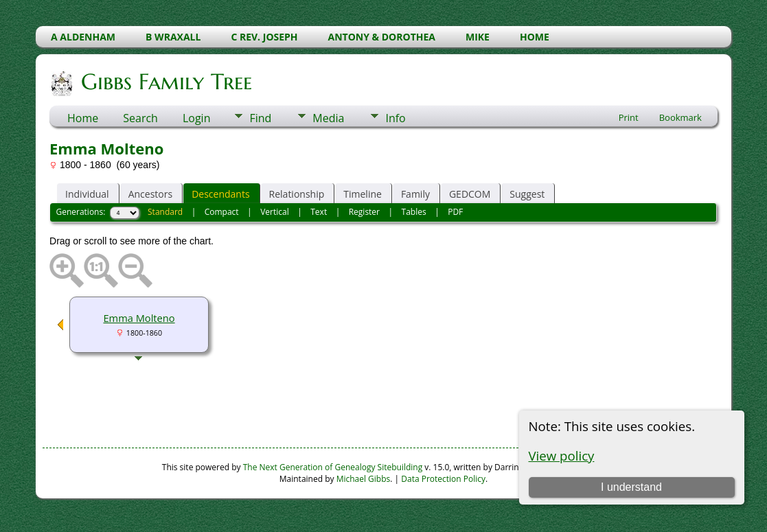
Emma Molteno (139, 318)
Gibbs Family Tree (165, 82)
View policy (562, 455)
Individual (87, 194)
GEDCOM (470, 194)
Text (319, 212)
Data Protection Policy (443, 479)
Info (395, 118)
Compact (222, 212)
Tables (414, 212)
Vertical (275, 212)
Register (364, 212)
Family (415, 194)
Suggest (527, 194)
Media (328, 118)
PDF (455, 212)
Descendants (220, 194)
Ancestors (150, 194)
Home (83, 118)
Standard (165, 212)
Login (197, 118)
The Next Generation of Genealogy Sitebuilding (333, 467)
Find (260, 118)
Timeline (363, 194)
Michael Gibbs (364, 479)
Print (629, 117)
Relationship (297, 194)
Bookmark (680, 117)
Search (140, 118)
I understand (631, 487)
